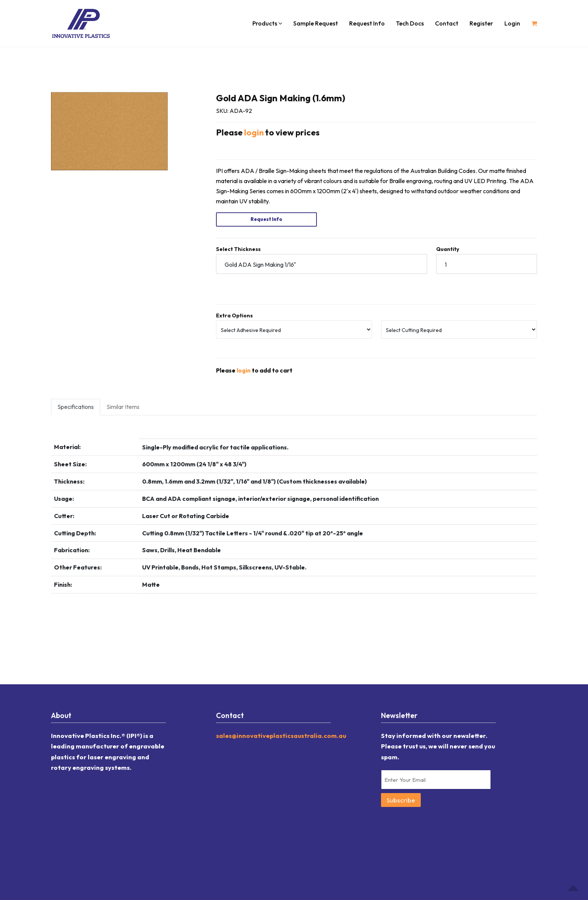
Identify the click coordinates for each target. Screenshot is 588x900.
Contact (447, 23)
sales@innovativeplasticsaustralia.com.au (281, 735)
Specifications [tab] (76, 406)
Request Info (367, 23)
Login (512, 23)
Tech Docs (410, 23)
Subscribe (401, 799)
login (254, 132)
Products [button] (267, 23)
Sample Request (316, 23)
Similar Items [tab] (123, 406)
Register (481, 23)
